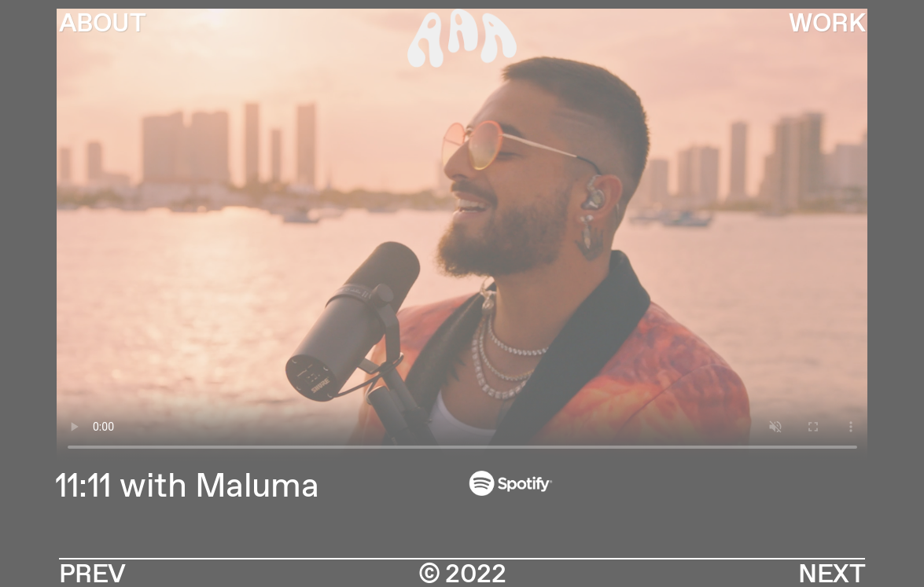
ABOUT (102, 24)
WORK (827, 24)
